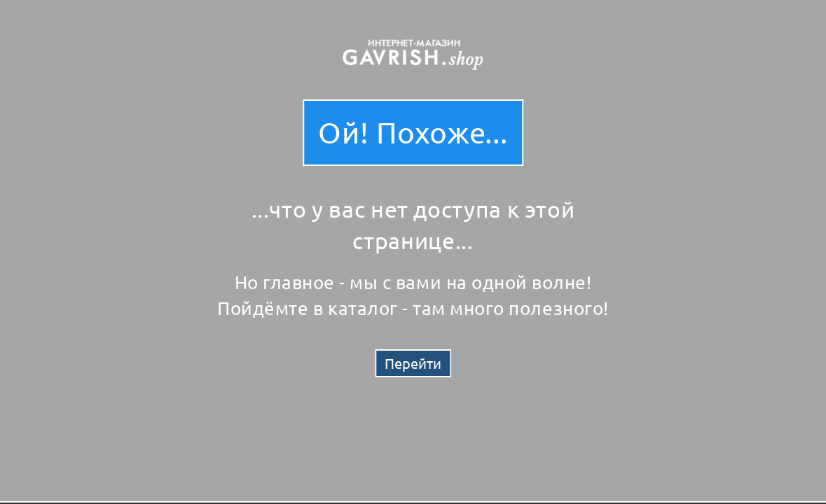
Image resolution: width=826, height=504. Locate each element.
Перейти (413, 363)
